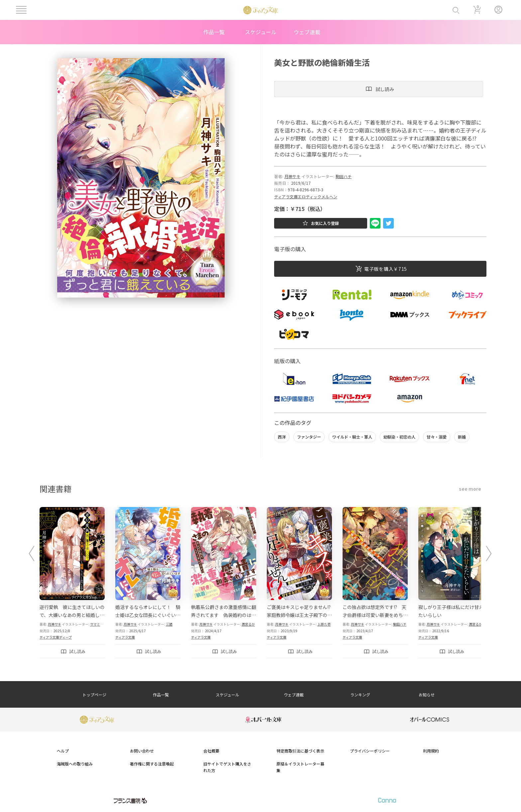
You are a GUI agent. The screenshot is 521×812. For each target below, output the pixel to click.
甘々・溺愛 (437, 437)
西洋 (282, 437)
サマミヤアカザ (102, 624)
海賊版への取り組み (75, 764)
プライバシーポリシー (370, 751)
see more (470, 489)
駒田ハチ (344, 176)
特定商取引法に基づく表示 (300, 751)
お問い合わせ (142, 751)
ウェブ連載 (307, 32)
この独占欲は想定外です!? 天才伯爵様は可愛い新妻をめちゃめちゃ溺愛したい (375, 615)
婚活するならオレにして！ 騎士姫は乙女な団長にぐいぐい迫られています (148, 615)
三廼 (169, 624)
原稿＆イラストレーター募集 (300, 767)
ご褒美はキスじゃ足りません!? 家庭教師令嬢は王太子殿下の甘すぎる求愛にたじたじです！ (301, 615)
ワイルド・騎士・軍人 (352, 437)
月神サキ (292, 176)
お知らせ (427, 695)
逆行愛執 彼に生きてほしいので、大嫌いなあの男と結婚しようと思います (72, 615)
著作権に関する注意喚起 (152, 764)
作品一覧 (214, 32)
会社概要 (211, 751)
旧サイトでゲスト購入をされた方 (227, 767)
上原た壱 (324, 624)
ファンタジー (309, 437)
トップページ (94, 695)
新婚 (462, 437)
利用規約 (431, 751)
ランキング (360, 695)
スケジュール (261, 32)
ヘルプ (63, 751)
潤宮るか (248, 624)
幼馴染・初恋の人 (399, 437)
